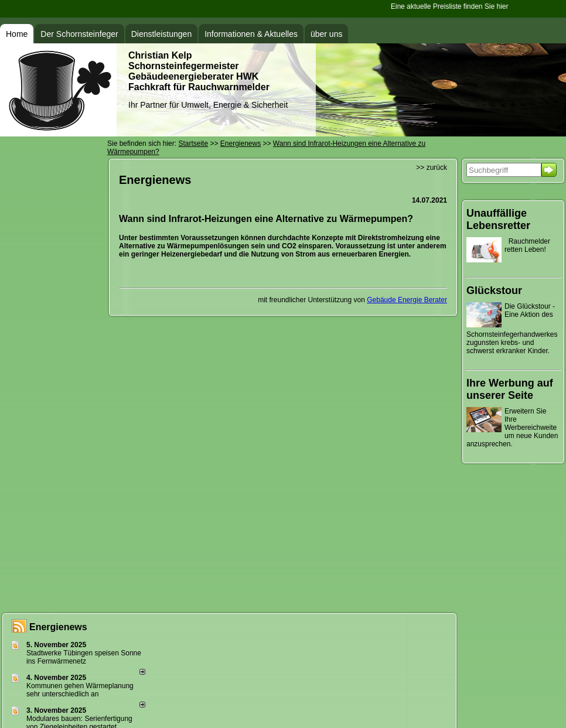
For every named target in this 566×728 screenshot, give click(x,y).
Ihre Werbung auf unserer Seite (510, 389)
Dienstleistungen (162, 34)
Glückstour (494, 290)
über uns (326, 34)
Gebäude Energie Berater (407, 300)
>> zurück (432, 168)
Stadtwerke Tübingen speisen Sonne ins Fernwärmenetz (84, 657)
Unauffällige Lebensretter (498, 219)
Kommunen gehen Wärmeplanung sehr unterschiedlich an (80, 690)
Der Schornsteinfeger (79, 34)
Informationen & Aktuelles (251, 34)
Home (17, 34)
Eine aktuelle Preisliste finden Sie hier (450, 6)
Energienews (58, 627)
